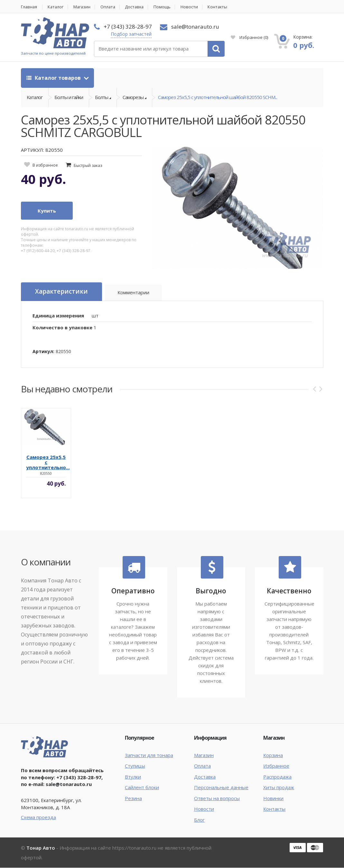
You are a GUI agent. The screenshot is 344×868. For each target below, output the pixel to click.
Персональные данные (221, 788)
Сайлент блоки (142, 788)
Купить (47, 211)
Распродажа (277, 777)
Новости (193, 7)
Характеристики (61, 292)
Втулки (133, 777)
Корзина (273, 755)
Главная (29, 7)
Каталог (57, 7)
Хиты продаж (279, 788)
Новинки (273, 798)
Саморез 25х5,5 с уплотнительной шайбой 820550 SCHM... (218, 97)
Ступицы (135, 766)
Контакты (222, 7)
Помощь (166, 7)
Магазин (84, 7)
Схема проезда (38, 818)
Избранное (249, 37)
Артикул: (43, 352)
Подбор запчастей (131, 34)
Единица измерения (58, 316)
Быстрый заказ (88, 166)
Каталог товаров (54, 78)
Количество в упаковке (62, 327)
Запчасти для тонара (149, 755)
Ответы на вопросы (217, 798)
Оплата (110, 7)
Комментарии (134, 293)
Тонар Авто (41, 848)
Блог (199, 820)
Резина (133, 798)
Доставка (138, 7)
